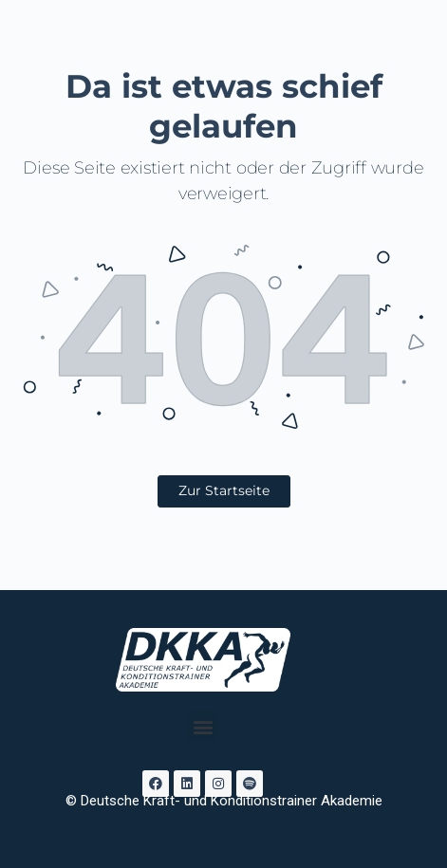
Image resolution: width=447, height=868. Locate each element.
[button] (203, 726)
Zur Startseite (224, 490)
